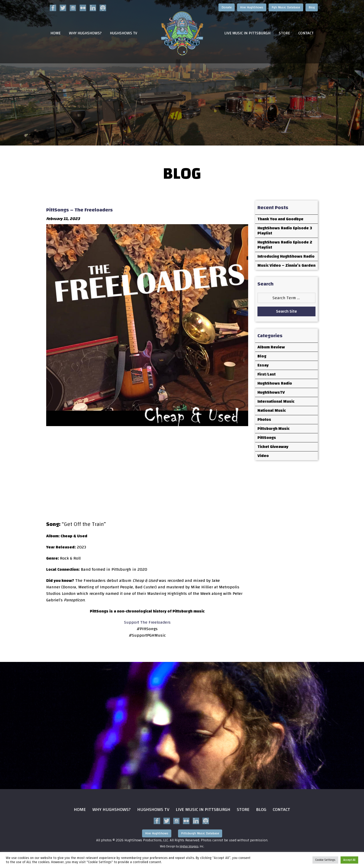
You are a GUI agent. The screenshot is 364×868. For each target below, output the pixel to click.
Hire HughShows (252, 7)
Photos (264, 419)
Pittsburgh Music (273, 429)
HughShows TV (123, 33)
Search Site (286, 311)
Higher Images (189, 846)
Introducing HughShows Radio (286, 256)
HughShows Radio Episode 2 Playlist (285, 245)
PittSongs (267, 438)
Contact (306, 33)
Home (55, 33)
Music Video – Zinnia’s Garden (286, 265)
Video (263, 456)
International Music (276, 401)
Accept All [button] (349, 860)
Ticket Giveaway (273, 447)
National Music (272, 410)
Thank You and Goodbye (280, 219)
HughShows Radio (275, 383)
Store (284, 33)
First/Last (266, 374)
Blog (312, 7)
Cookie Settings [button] (325, 860)
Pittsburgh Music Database (200, 833)
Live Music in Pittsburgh (247, 33)
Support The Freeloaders (147, 622)
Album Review (271, 347)
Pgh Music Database (286, 7)
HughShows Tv (153, 809)
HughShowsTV (271, 392)
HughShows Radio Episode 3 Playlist (285, 231)
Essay (263, 365)
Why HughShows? (85, 33)
